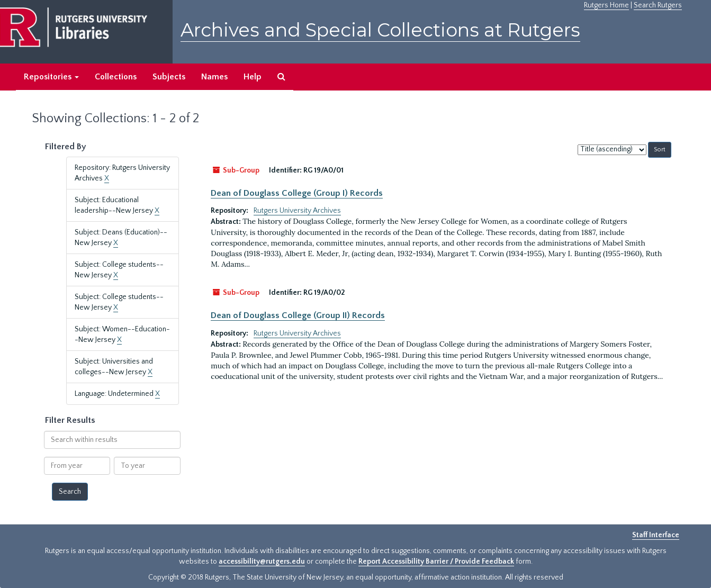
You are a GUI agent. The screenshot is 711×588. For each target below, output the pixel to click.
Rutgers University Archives (297, 211)
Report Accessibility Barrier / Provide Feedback (436, 562)
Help (253, 77)
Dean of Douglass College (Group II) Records (298, 315)
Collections (116, 77)
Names (214, 77)
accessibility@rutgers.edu (262, 562)
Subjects (169, 77)
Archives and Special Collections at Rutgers (380, 30)
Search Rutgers (658, 5)
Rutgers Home (606, 5)
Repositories (51, 77)
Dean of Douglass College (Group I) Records (297, 193)
